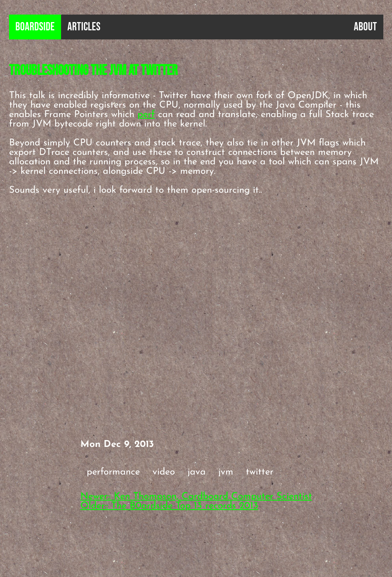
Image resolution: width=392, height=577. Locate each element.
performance (113, 472)
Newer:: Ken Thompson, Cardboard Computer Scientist (196, 497)
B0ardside (35, 27)
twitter (260, 472)
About (365, 27)
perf (146, 115)
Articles (84, 27)
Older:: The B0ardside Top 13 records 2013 (169, 506)
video (164, 472)
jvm (226, 472)
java (197, 472)
